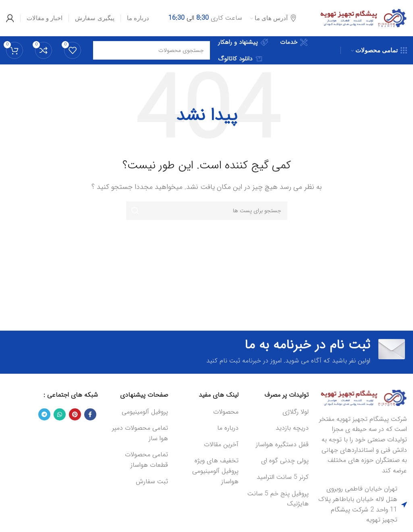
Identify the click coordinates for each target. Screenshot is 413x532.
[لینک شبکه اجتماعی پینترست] (75, 414)
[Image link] (362, 398)
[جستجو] (207, 211)
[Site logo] (362, 18)
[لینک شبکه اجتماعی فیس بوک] (90, 414)
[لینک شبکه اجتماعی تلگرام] (44, 414)
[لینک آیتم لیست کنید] (278, 412)
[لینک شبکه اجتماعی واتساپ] (60, 414)
